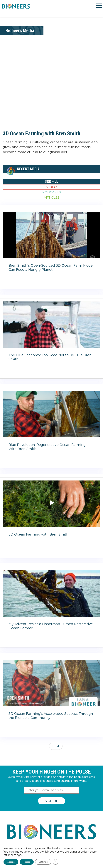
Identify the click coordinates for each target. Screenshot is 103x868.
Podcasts (52, 192)
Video (51, 187)
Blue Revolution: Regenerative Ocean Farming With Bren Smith (47, 447)
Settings (43, 862)
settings (16, 855)
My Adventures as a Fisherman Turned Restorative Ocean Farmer (51, 626)
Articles (52, 197)
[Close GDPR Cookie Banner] (55, 862)
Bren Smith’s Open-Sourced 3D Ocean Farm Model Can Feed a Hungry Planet (51, 268)
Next (56, 746)
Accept (11, 862)
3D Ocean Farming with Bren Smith (42, 133)
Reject (27, 862)
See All (51, 181)
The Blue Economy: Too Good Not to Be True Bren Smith (50, 357)
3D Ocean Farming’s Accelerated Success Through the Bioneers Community (51, 716)
